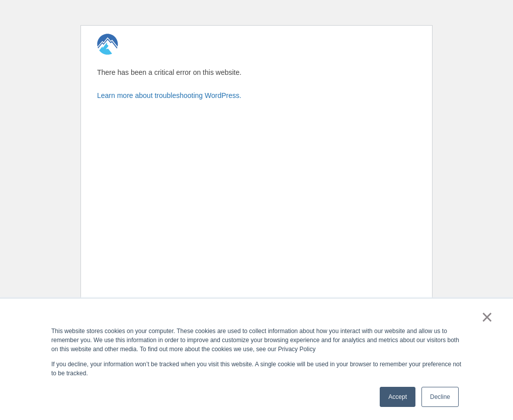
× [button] (487, 317)
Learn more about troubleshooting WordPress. (169, 95)
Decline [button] (440, 397)
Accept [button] (398, 397)
